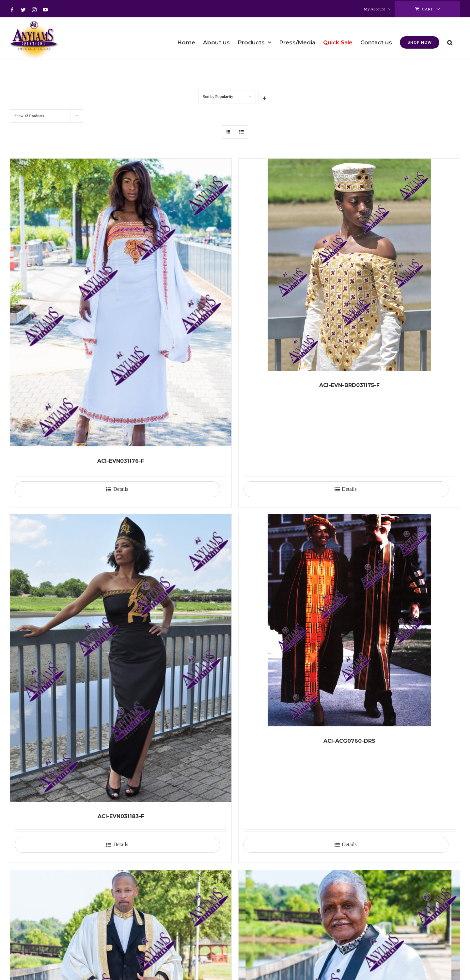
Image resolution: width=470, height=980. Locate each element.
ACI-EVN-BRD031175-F (349, 385)
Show (29, 116)
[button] (450, 38)
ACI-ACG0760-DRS (349, 741)
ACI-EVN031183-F (121, 816)
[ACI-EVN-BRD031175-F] (349, 265)
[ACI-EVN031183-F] (121, 658)
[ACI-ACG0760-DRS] (349, 620)
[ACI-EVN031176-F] (121, 302)
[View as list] (241, 132)
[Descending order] (265, 98)
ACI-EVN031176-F (121, 461)
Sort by (218, 97)
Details (121, 489)
